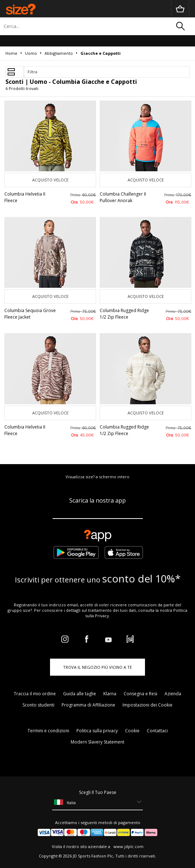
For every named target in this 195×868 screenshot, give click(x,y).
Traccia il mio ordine (35, 694)
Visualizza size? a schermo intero (97, 477)
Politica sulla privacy (97, 731)
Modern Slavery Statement (97, 742)
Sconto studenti (38, 705)
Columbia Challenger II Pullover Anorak (123, 197)
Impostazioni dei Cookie (148, 705)
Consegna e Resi (140, 694)
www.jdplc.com (128, 846)
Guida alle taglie (80, 694)
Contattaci (157, 731)
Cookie (132, 731)
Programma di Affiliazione (88, 705)
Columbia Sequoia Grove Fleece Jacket (30, 314)
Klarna (110, 694)
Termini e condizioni (48, 731)
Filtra (32, 72)
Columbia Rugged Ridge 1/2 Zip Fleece (124, 314)
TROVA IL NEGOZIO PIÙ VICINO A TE (97, 667)
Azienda (173, 694)
